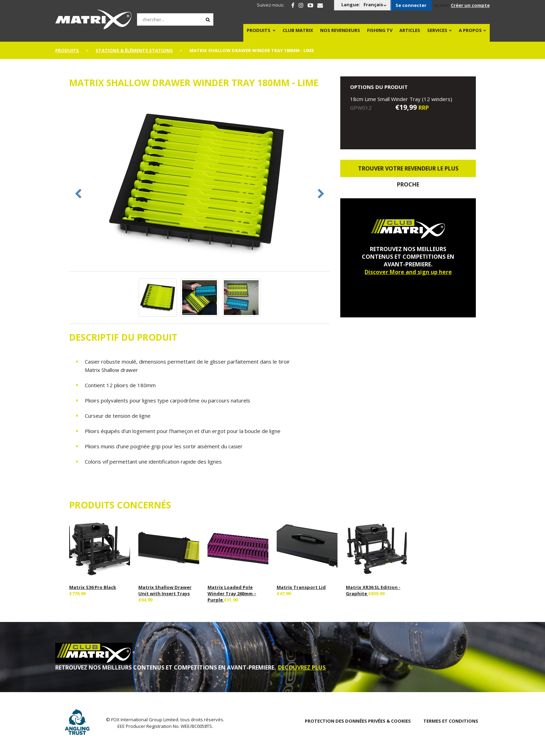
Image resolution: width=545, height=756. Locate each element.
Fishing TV (380, 30)
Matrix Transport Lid (301, 587)
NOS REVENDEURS (340, 30)
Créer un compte (470, 5)
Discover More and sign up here (408, 272)
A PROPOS (470, 30)
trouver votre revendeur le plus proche (408, 171)
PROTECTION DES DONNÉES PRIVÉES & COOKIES (358, 721)
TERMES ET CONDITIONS (451, 721)
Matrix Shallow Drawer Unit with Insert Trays (165, 590)
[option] (200, 184)
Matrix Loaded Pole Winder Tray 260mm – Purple (232, 593)
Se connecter (411, 5)
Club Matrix (298, 30)
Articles (410, 30)
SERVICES (437, 30)
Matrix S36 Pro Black (93, 587)
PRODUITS (259, 30)
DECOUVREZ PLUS (302, 667)
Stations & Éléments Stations (134, 50)
